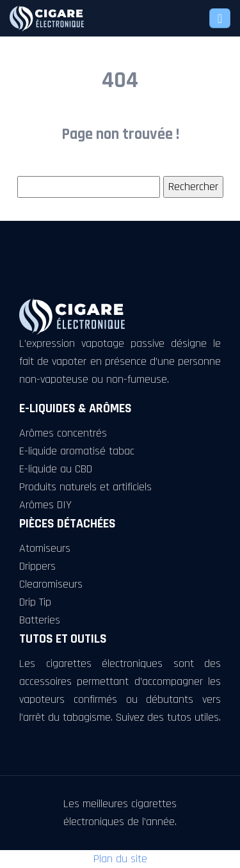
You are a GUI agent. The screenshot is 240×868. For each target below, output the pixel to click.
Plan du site (120, 859)
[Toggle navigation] (220, 19)
